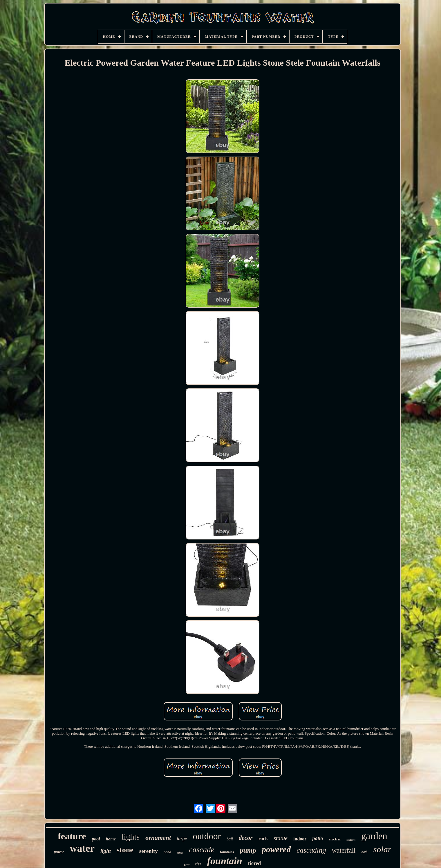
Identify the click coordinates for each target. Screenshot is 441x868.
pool (96, 839)
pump (248, 850)
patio (318, 838)
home (111, 839)
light (106, 851)
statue (281, 838)
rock (263, 839)
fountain (225, 861)
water (82, 848)
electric (335, 839)
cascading (311, 850)
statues (351, 840)
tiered (255, 863)
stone (125, 850)
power (59, 852)
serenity (149, 851)
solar (382, 849)
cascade (201, 850)
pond (167, 852)
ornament (158, 838)
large (182, 839)
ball (230, 839)
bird (187, 865)
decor (246, 838)
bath (364, 852)
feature (72, 836)
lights (131, 837)
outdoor (207, 836)
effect (180, 853)
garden (374, 836)
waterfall (344, 850)
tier (198, 864)
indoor (300, 839)
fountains (227, 852)
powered (276, 849)
